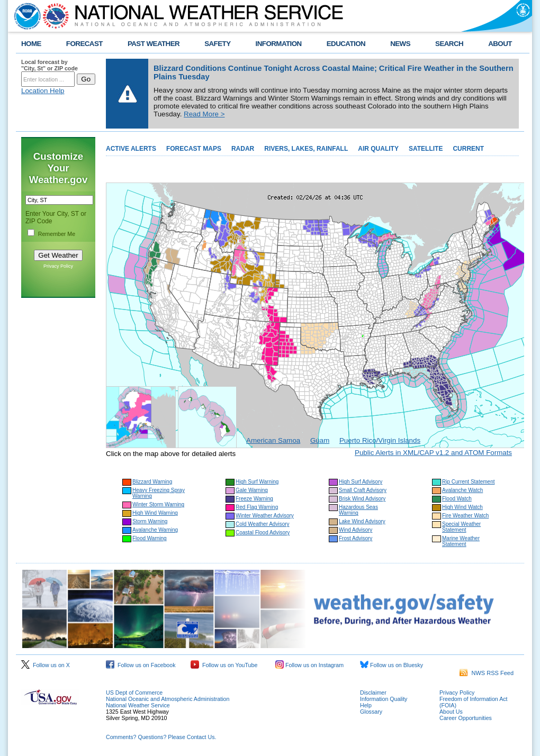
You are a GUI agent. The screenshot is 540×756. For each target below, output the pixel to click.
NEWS (400, 44)
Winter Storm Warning (158, 504)
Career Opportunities (466, 718)
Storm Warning (150, 521)
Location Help (43, 91)
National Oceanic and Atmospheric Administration (168, 699)
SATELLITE (426, 149)
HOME (31, 44)
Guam (320, 440)
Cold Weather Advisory (263, 524)
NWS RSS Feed (487, 673)
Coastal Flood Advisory (263, 532)
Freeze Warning (254, 499)
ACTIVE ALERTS (131, 149)
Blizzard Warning (152, 482)
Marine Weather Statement (461, 541)
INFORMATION (279, 44)
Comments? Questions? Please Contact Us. (161, 737)
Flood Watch (457, 499)
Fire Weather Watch (465, 516)
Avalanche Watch (462, 490)
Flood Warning (150, 538)
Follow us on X (46, 665)
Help (366, 705)
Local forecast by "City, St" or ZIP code (49, 65)
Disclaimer (373, 693)
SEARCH (449, 44)
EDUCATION (346, 44)
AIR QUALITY (378, 149)
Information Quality (384, 699)
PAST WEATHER (154, 44)
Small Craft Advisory (363, 490)
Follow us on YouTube (224, 665)
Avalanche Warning (155, 530)
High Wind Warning (155, 513)
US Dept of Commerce (134, 693)
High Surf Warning (257, 482)
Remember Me (57, 234)
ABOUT (500, 44)
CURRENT (468, 149)
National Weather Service (138, 705)
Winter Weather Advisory (265, 516)
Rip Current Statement (469, 482)
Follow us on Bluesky (391, 665)
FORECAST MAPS (194, 149)
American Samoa (273, 440)
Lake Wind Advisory (362, 521)
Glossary (371, 712)
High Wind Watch (462, 507)
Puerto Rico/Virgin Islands (380, 440)
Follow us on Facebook (141, 665)
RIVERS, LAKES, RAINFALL (306, 149)
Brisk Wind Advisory (362, 499)
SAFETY (217, 44)
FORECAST (84, 44)
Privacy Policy (58, 266)
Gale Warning (252, 490)
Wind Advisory (355, 530)
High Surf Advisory (361, 482)
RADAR (243, 149)
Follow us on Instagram (309, 665)
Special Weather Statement (461, 527)
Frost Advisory (355, 538)
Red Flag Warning (257, 507)
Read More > (204, 114)
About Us (451, 712)
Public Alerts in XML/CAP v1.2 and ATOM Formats (433, 453)
